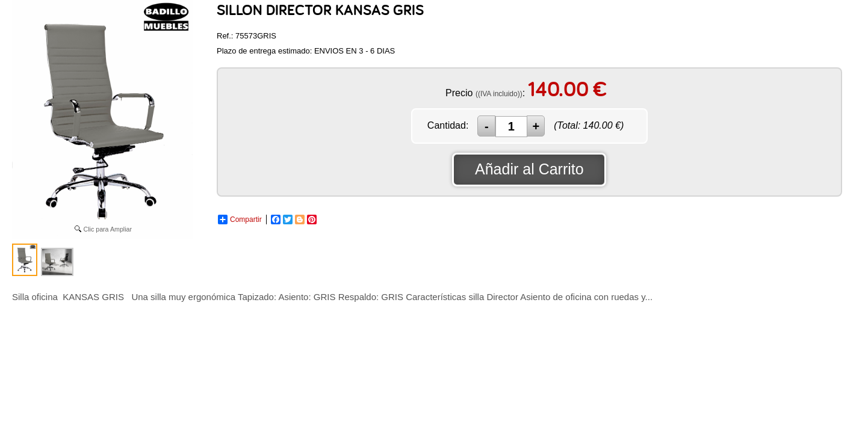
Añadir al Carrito (529, 169)
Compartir (240, 220)
